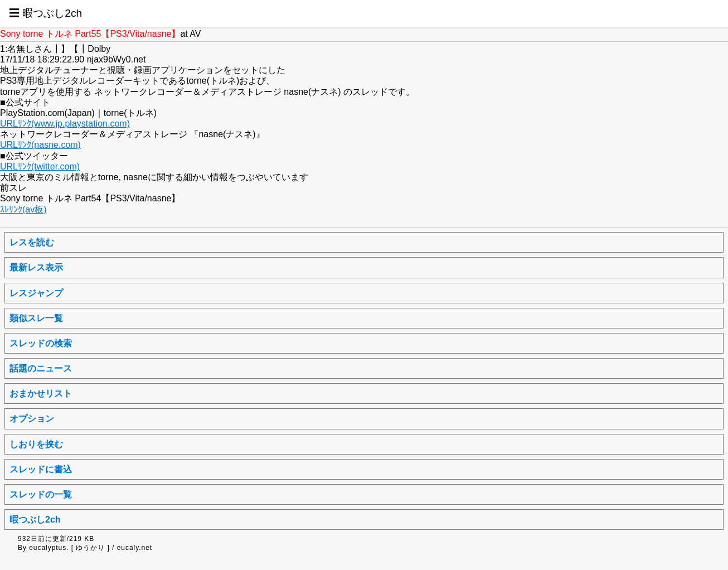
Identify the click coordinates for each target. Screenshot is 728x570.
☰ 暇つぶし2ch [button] (45, 13)
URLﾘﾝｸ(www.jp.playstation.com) (65, 124)
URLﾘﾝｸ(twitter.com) (40, 166)
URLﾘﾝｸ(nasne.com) (40, 145)
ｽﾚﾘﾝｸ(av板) (23, 209)
